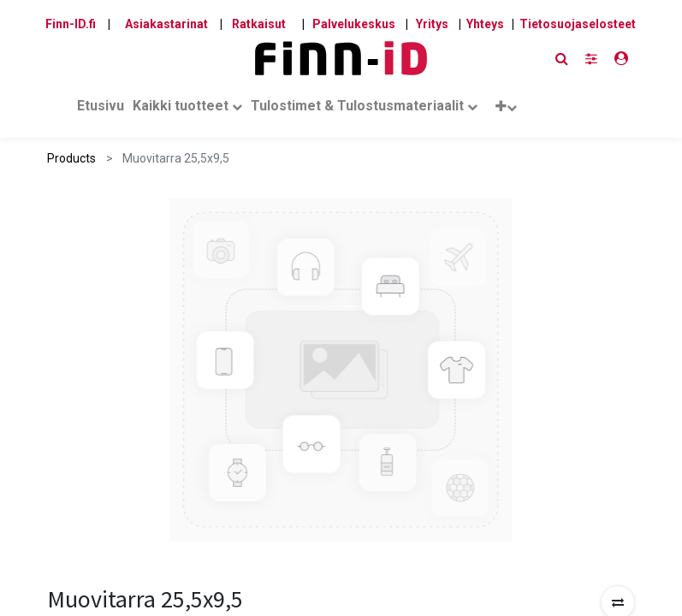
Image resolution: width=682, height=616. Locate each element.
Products (71, 158)
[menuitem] (101, 110)
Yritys (432, 24)
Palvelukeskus (354, 24)
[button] (506, 110)
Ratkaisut (259, 24)
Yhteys (485, 24)
